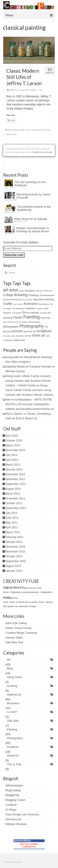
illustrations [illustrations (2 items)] (44, 304)
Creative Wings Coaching (21, 633)
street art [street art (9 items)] (38, 335)
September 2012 (16, 484)
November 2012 (15, 479)
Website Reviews (16, 824)
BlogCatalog (13, 790)
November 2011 (15, 498)
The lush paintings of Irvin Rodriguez (30, 184)
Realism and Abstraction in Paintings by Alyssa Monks (33, 230)
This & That (14, 764)
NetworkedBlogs (23, 841)
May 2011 (12, 523)
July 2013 (11, 455)
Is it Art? (12, 712)
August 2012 (13, 489)
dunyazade (12, 357)
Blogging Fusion (15, 800)
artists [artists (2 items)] (21, 291)
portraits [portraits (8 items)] (17, 331)
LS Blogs (11, 810)
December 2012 (15, 474)
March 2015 (13, 445)
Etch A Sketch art (27, 418)
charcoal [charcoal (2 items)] (48, 291)
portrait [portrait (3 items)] (7, 331)
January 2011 (14, 542)
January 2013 (14, 469)
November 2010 (15, 552)
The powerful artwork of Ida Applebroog (34, 208)
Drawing (12, 686)
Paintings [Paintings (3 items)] (45, 318)
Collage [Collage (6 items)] (8, 295)
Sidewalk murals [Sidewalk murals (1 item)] (9, 336)
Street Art (13, 756)
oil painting (36, 130)
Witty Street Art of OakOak (31, 219)
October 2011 (14, 503)
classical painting (13, 130)
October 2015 (14, 441)
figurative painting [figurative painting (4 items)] (44, 299)
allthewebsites (14, 785)
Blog (10, 668)
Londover (11, 805)
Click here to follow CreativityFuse (29, 845)
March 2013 (13, 465)
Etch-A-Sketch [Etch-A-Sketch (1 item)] (28, 300)
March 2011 (13, 532)
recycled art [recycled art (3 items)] (30, 331)
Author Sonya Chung (18, 628)
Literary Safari (14, 638)
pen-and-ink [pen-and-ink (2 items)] (9, 322)
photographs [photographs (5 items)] (11, 327)
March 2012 (13, 494)
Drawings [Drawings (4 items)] (34, 295)
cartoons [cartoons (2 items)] (39, 291)
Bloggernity (12, 795)
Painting (33, 90)
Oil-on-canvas (45, 130)
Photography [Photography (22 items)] (31, 326)
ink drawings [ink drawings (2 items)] (18, 308)
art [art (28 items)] (6, 290)
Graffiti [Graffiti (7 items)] (8, 304)
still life (14, 134)
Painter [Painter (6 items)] (18, 317)
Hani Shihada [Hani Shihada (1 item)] (18, 304)
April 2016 (12, 436)
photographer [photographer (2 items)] (34, 322)
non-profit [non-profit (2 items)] (16, 313)
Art (18, 90)
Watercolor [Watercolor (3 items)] (19, 340)
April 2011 (12, 527)
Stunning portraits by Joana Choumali (33, 196)
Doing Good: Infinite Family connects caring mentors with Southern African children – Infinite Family (28, 381)
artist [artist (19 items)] (14, 290)
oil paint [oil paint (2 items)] (43, 313)
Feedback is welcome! (43, 152)
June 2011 (12, 518)
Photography (15, 738)
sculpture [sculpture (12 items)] (44, 331)
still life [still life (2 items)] (28, 336)
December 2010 (15, 547)
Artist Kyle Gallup (16, 623)
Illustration (13, 703)
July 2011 (11, 513)
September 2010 (16, 561)
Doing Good (14, 677)
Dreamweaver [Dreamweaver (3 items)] (47, 295)
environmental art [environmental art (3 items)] (12, 299)
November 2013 (15, 450)
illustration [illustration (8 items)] (31, 304)
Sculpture (13, 747)
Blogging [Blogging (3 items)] (30, 291)
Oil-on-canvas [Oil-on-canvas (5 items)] (30, 313)
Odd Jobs (13, 721)
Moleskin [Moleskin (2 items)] (7, 313)
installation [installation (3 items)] (30, 308)
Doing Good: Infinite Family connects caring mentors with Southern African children (29, 390)
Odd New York (14, 642)
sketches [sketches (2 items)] (20, 336)
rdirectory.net (13, 819)
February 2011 (14, 537)
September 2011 (16, 508)
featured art (25, 90)
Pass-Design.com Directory (22, 814)
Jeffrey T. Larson (26, 130)
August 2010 (13, 566)
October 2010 (14, 556)
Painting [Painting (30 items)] (31, 317)
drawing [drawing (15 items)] (21, 295)
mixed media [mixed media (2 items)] (43, 308)
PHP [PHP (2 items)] (46, 327)
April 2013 (12, 460)
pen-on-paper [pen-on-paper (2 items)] (21, 322)
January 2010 (14, 571)
